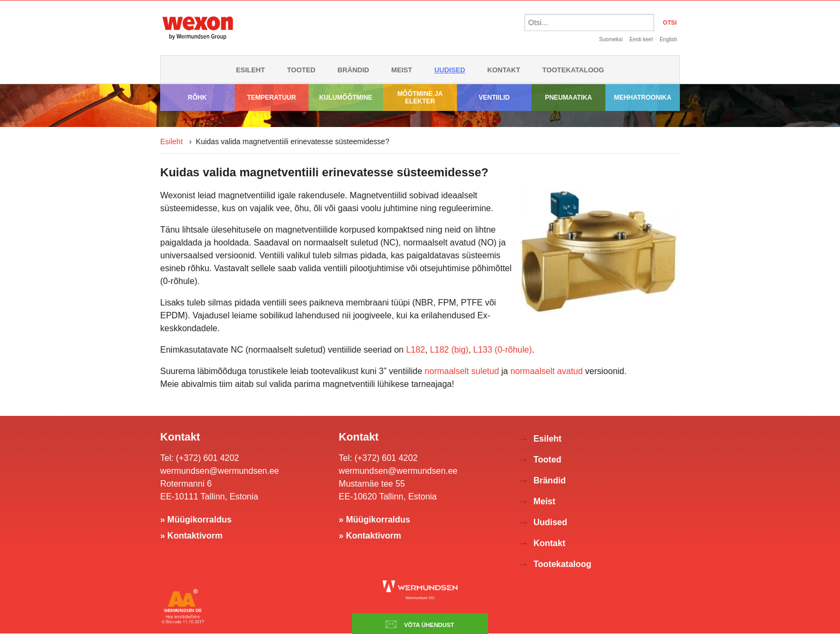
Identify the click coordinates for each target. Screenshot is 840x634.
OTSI (670, 23)
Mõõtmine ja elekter (420, 98)
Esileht (250, 70)
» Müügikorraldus (196, 520)
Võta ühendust (420, 624)
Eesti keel (641, 39)
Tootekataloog (573, 70)
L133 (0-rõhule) (502, 350)
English (668, 39)
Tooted (301, 70)
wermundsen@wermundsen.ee (220, 471)
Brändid (353, 70)
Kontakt (504, 70)
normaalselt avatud (547, 371)
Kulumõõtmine (346, 98)
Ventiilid (494, 98)
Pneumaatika (568, 98)
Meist (402, 70)
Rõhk (197, 98)
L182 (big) (449, 350)
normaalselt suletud (462, 371)
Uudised (450, 70)
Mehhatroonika (643, 98)
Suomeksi (611, 39)
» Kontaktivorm (191, 536)
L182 (416, 350)
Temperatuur (271, 98)
